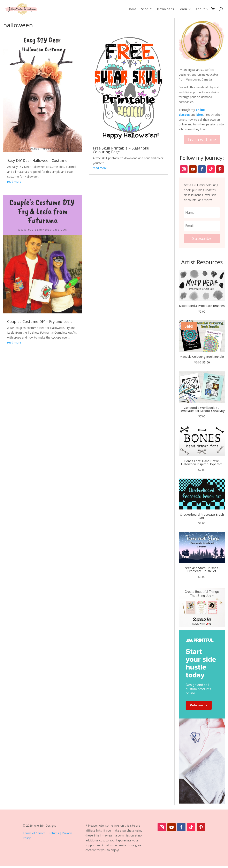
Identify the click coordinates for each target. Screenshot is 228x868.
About (200, 9)
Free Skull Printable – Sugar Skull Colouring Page (122, 150)
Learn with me (202, 140)
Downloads (166, 9)
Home (132, 9)
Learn (183, 9)
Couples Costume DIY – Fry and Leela (40, 321)
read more (14, 182)
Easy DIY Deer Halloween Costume (37, 160)
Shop (145, 9)
